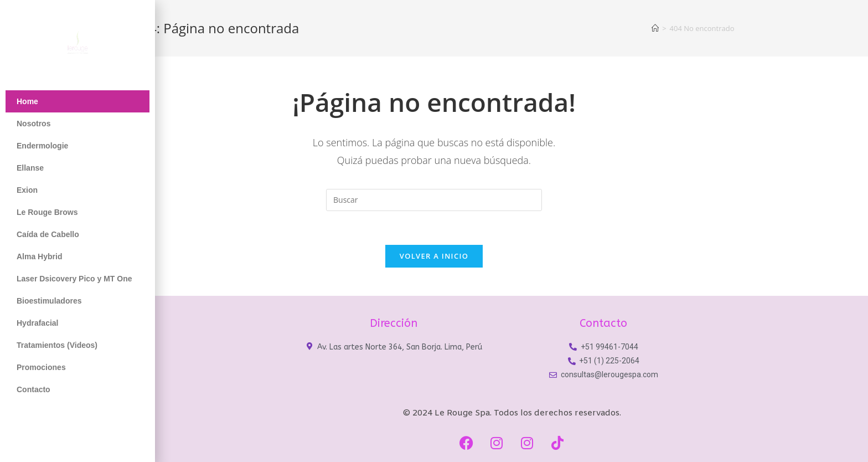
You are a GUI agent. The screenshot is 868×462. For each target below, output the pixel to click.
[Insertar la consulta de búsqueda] (434, 200)
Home (27, 101)
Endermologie (42, 146)
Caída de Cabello (48, 234)
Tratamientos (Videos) (57, 345)
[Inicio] (655, 28)
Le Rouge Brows (47, 212)
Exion (27, 190)
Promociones (41, 367)
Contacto (33, 389)
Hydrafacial (37, 323)
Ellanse (30, 168)
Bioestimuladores (49, 301)
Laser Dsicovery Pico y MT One (74, 279)
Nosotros (33, 124)
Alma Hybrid (39, 256)
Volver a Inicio (434, 256)
